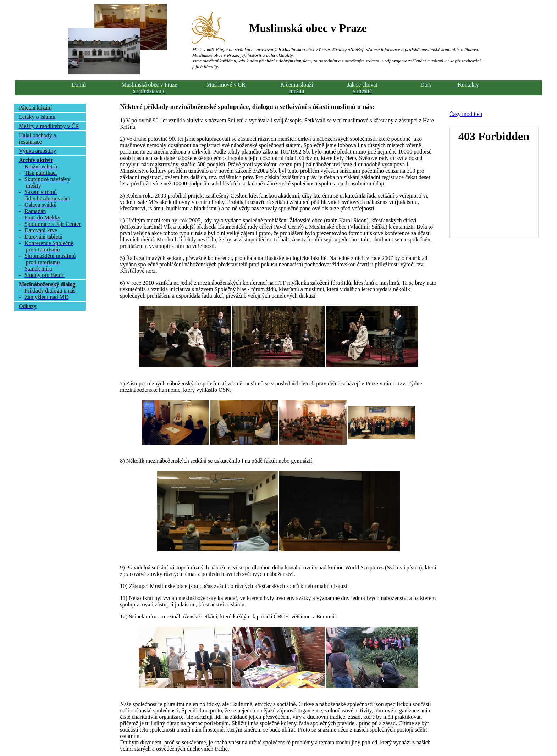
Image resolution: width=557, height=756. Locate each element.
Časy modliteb (466, 114)
